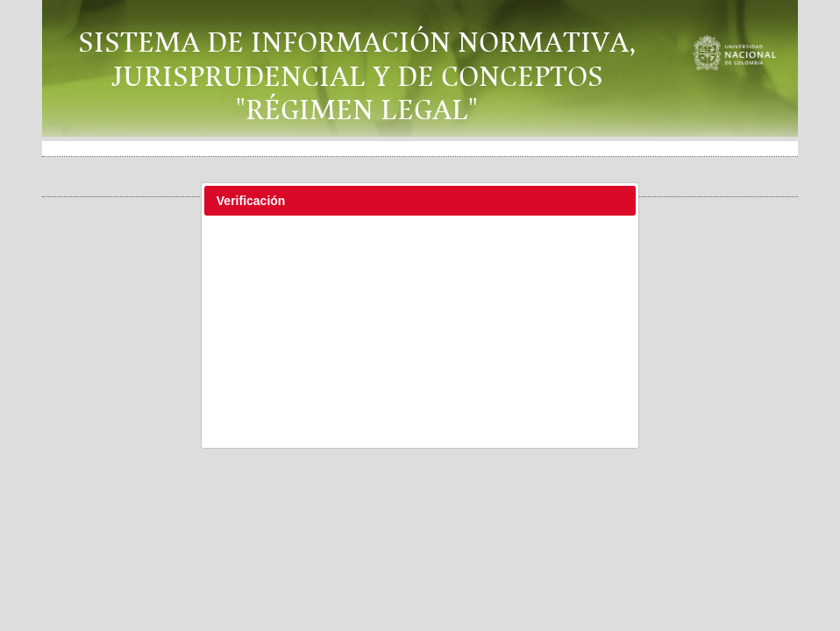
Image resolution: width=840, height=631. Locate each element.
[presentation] (423, 267)
